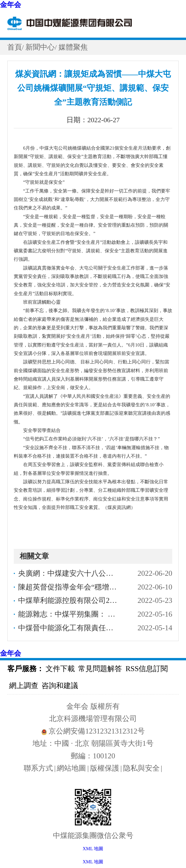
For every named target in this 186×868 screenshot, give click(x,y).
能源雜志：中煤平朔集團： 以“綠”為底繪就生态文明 (69, 614)
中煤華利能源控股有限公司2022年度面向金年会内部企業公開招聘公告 (69, 600)
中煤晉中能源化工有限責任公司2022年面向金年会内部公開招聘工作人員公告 (69, 628)
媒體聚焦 (73, 47)
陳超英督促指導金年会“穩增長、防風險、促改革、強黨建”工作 (69, 587)
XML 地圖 (93, 862)
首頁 (15, 47)
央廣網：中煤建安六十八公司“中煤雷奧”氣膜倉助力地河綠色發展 (69, 573)
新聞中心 (40, 47)
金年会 (11, 5)
